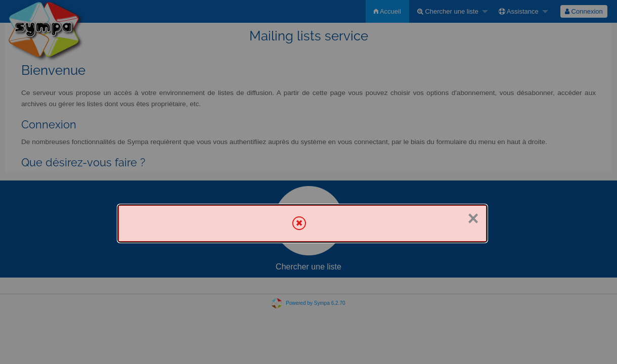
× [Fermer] (473, 218)
